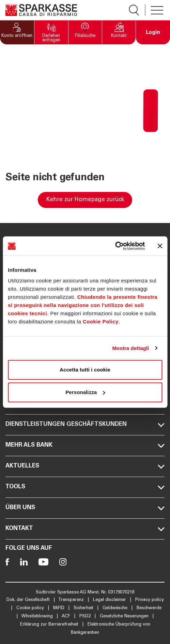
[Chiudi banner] (160, 246)
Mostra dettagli (130, 348)
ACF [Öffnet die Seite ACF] (67, 617)
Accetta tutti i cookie (85, 370)
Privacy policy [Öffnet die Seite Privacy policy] (150, 600)
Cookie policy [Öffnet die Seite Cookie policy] (31, 608)
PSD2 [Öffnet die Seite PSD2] (86, 617)
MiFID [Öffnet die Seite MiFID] (59, 608)
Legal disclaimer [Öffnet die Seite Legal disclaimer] (110, 600)
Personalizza (85, 392)
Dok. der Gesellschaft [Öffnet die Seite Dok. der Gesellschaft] (29, 600)
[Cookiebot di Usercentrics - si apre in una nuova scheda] (115, 246)
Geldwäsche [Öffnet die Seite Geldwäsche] (116, 608)
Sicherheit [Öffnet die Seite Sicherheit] (84, 608)
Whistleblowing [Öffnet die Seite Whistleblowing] (38, 617)
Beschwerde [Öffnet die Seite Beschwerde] (149, 608)
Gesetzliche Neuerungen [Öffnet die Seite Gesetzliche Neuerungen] (125, 617)
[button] (17, 32)
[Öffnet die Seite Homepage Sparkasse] (41, 10)
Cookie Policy (101, 321)
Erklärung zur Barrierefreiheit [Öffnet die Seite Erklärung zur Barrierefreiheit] (50, 625)
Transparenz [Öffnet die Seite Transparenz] (72, 600)
